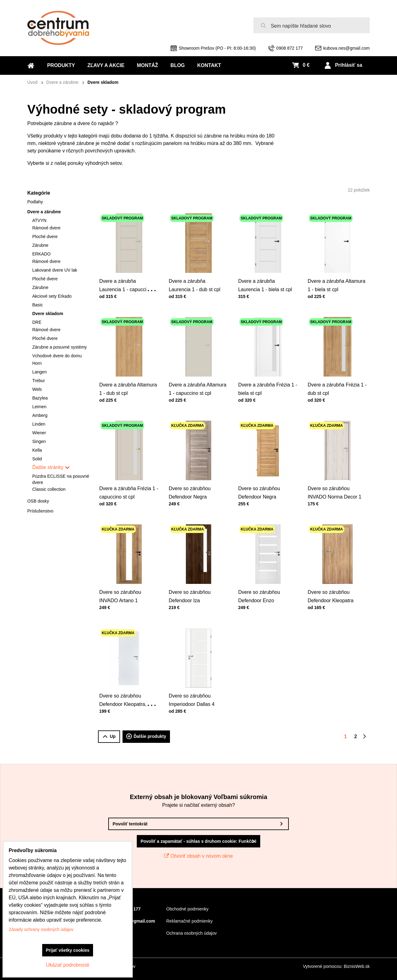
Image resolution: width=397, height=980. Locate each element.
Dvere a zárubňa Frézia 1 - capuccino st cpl (129, 481)
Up (109, 736)
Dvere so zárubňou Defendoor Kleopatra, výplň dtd (125, 691)
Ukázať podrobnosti (67, 965)
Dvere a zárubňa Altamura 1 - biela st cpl (337, 274)
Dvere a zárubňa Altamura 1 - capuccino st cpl (198, 378)
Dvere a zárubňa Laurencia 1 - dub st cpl (196, 274)
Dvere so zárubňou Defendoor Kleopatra (333, 585)
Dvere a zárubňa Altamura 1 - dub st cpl (128, 378)
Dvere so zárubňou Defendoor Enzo (262, 585)
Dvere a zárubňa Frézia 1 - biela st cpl (268, 378)
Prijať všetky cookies (68, 950)
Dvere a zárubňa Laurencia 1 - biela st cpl (266, 274)
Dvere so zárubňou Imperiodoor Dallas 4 (194, 689)
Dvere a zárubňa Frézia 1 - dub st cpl (337, 378)
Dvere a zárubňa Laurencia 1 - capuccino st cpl (128, 276)
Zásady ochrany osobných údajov (41, 929)
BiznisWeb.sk (357, 966)
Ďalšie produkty (146, 737)
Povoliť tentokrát (130, 824)
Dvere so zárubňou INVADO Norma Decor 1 (336, 481)
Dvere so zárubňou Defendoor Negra (193, 481)
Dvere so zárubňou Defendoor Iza (193, 585)
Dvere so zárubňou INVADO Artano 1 (123, 585)
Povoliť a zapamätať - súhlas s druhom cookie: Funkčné (198, 841)
